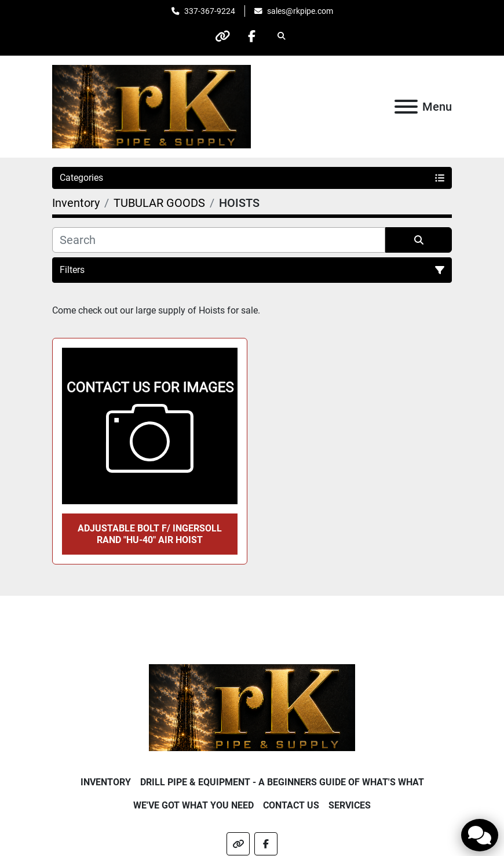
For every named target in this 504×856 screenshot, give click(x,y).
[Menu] (406, 107)
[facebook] (252, 36)
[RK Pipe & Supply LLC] (252, 707)
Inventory (106, 782)
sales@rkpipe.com (300, 11)
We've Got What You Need (193, 805)
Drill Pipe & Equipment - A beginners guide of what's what (282, 782)
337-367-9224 (210, 11)
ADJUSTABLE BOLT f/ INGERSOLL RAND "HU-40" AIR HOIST (150, 534)
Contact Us (291, 805)
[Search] (219, 240)
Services (350, 805)
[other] (222, 36)
